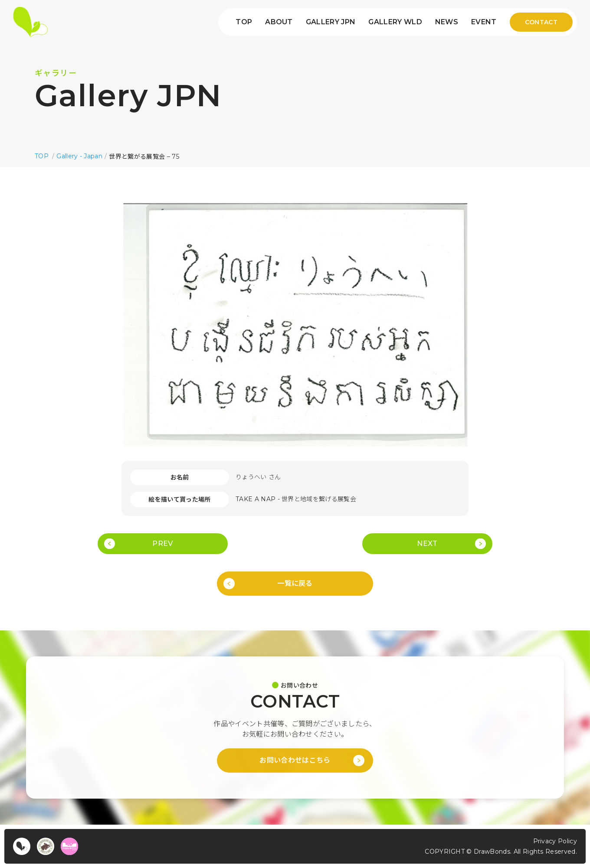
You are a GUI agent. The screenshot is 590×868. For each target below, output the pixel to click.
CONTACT (541, 22)
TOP (244, 22)
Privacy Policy (555, 841)
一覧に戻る (295, 583)
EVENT (484, 22)
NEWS (447, 22)
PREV (162, 543)
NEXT (427, 543)
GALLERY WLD (395, 22)
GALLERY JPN (331, 22)
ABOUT (279, 22)
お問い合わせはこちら (295, 760)
